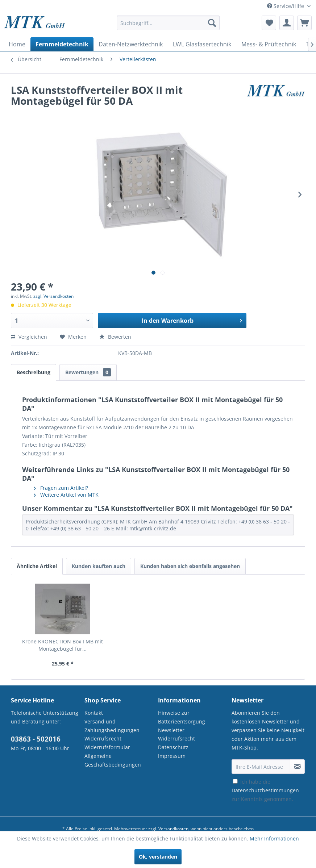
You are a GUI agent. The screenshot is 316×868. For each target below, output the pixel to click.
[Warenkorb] (304, 23)
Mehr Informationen (274, 838)
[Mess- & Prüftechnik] (269, 44)
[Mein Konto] (287, 23)
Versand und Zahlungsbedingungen (112, 726)
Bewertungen (88, 372)
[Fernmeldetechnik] (62, 44)
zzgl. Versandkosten (53, 296)
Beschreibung (34, 372)
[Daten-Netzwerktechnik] (131, 44)
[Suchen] (212, 23)
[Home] (17, 44)
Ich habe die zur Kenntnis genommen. (265, 790)
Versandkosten (173, 829)
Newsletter (171, 730)
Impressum (172, 756)
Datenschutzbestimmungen (265, 790)
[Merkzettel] (269, 23)
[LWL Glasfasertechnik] (202, 44)
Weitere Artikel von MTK (66, 495)
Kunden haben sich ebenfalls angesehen (190, 566)
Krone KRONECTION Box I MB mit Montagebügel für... (63, 645)
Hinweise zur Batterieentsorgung (182, 717)
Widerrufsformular (107, 747)
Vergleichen (29, 337)
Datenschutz (173, 747)
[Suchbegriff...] (168, 23)
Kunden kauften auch (99, 566)
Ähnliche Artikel (37, 566)
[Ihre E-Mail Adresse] (261, 767)
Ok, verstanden (158, 857)
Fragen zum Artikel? (61, 488)
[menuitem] (168, 26)
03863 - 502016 (36, 739)
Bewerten (115, 337)
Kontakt (94, 713)
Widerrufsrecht (103, 738)
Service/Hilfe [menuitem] (286, 6)
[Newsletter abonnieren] (297, 767)
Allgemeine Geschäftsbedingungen (113, 760)
